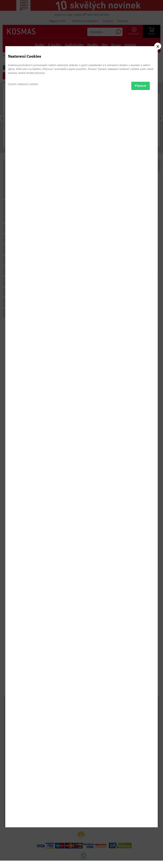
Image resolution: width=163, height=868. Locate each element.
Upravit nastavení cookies (23, 451)
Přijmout (141, 453)
